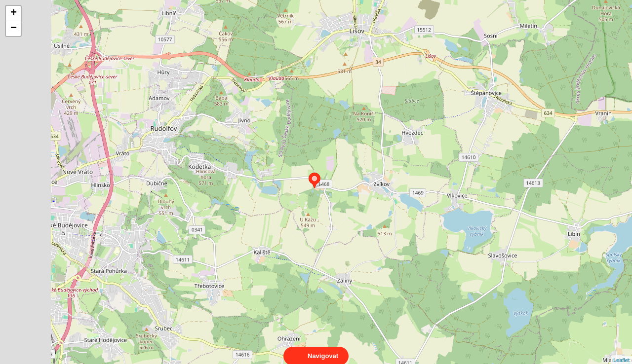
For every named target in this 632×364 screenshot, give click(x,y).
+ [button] (14, 13)
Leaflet (621, 351)
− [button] (14, 29)
